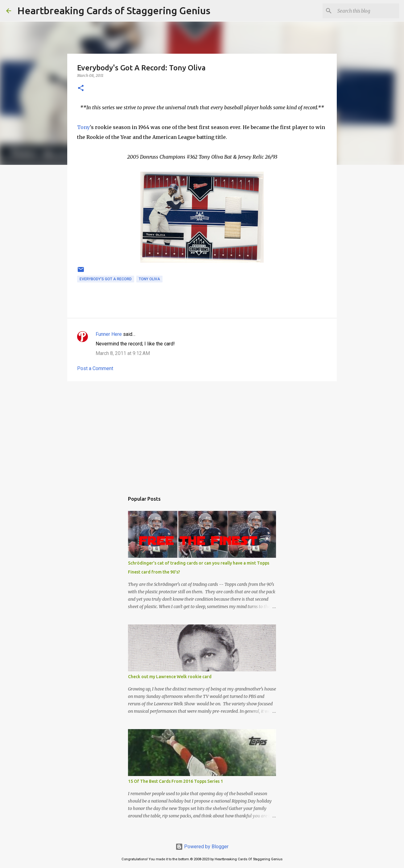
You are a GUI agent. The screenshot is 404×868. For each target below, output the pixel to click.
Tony (83, 127)
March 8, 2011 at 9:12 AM (123, 353)
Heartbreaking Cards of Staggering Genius (114, 10)
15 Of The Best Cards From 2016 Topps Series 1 (175, 781)
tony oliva (149, 279)
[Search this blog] (367, 11)
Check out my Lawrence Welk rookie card (170, 677)
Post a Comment (95, 368)
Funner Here (109, 334)
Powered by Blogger (202, 847)
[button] (81, 88)
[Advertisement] (202, 434)
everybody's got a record (106, 279)
